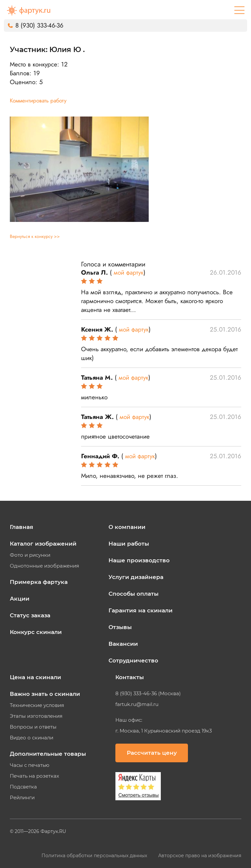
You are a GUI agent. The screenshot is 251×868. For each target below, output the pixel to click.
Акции (20, 599)
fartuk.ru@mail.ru (137, 704)
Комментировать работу (38, 100)
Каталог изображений (43, 544)
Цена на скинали (35, 677)
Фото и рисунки (30, 555)
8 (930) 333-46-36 (39, 25)
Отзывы (120, 627)
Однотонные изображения (44, 566)
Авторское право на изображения (200, 856)
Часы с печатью (30, 765)
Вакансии (123, 644)
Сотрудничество (133, 660)
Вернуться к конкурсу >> (35, 236)
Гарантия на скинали (141, 610)
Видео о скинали (32, 738)
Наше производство (139, 560)
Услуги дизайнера (136, 577)
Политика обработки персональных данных (95, 856)
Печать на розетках (34, 776)
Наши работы (129, 544)
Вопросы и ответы (33, 727)
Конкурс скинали (36, 632)
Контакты (130, 677)
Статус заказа (30, 615)
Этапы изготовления (36, 716)
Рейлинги (22, 798)
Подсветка (23, 787)
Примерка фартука (39, 582)
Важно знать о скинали (45, 694)
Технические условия (37, 705)
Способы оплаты (134, 594)
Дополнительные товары (48, 754)
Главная (22, 527)
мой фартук (129, 272)
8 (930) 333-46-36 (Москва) (148, 694)
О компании (127, 527)
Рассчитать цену (152, 753)
